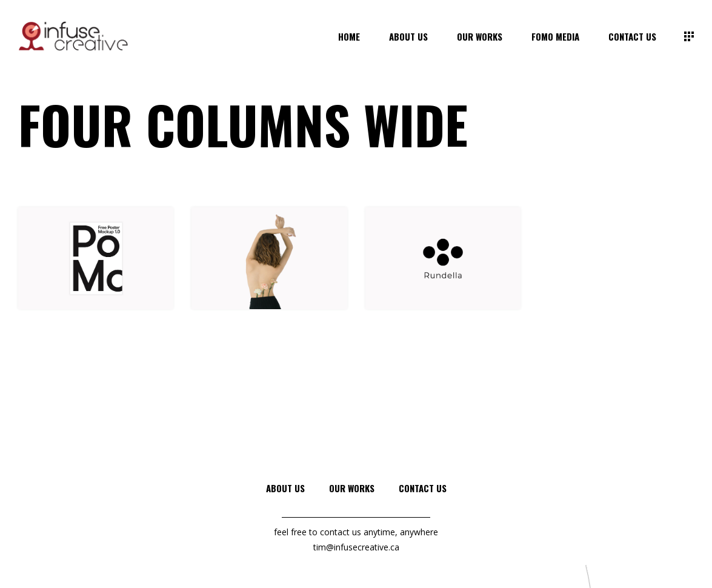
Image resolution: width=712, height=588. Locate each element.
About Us (285, 488)
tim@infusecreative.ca (356, 547)
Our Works (352, 488)
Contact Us (423, 488)
